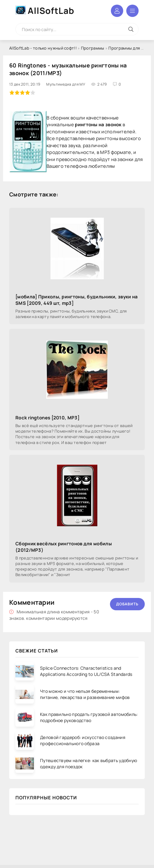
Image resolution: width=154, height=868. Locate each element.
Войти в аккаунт (117, 11)
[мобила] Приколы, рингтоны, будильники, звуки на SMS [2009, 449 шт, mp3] (77, 300)
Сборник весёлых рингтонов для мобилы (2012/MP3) (64, 547)
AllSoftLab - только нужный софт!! (43, 48)
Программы (93, 48)
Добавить (127, 604)
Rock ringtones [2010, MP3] (47, 418)
